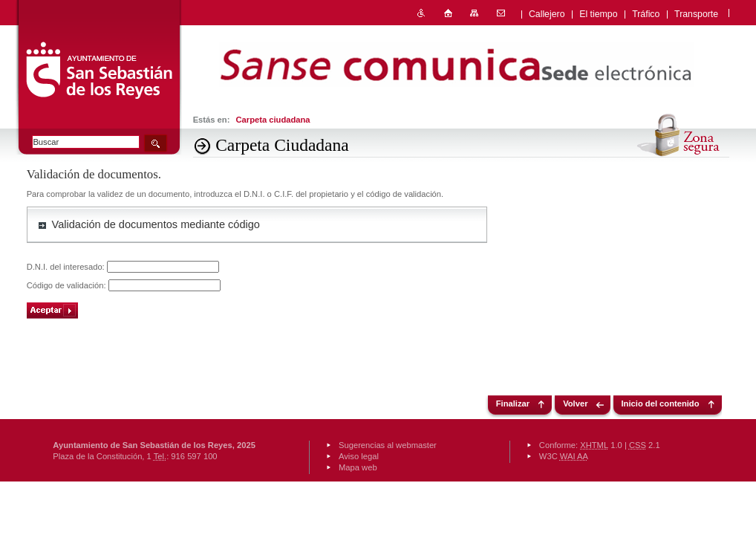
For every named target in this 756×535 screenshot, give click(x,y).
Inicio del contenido (661, 403)
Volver (575, 403)
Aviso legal (359, 456)
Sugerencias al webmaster (388, 445)
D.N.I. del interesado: (67, 267)
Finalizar (513, 403)
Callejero (547, 14)
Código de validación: (68, 285)
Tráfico (646, 14)
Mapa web (358, 467)
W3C (564, 456)
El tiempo (598, 14)
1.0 (601, 445)
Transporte (696, 14)
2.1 (645, 445)
